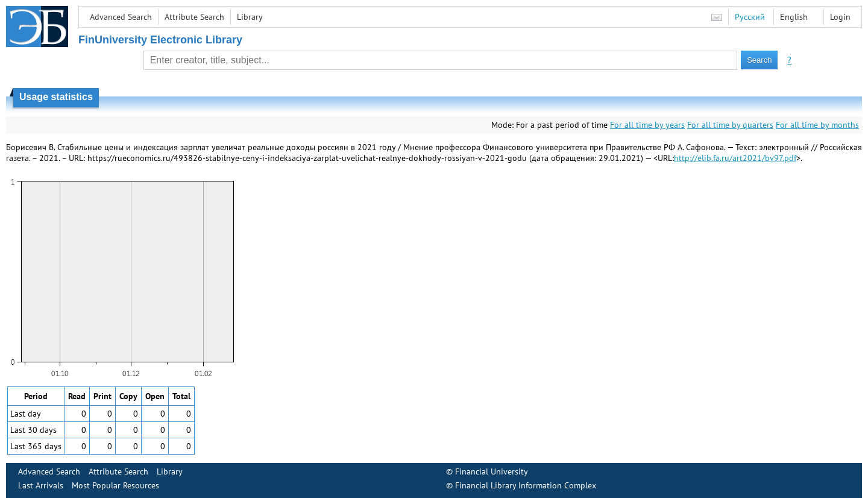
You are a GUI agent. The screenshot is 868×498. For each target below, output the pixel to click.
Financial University (492, 471)
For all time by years (647, 125)
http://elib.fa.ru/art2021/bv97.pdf (735, 158)
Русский (750, 17)
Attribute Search (194, 17)
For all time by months (817, 125)
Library (250, 17)
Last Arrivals (41, 485)
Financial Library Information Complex (526, 485)
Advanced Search (121, 17)
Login (840, 17)
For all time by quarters (730, 125)
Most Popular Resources (115, 485)
